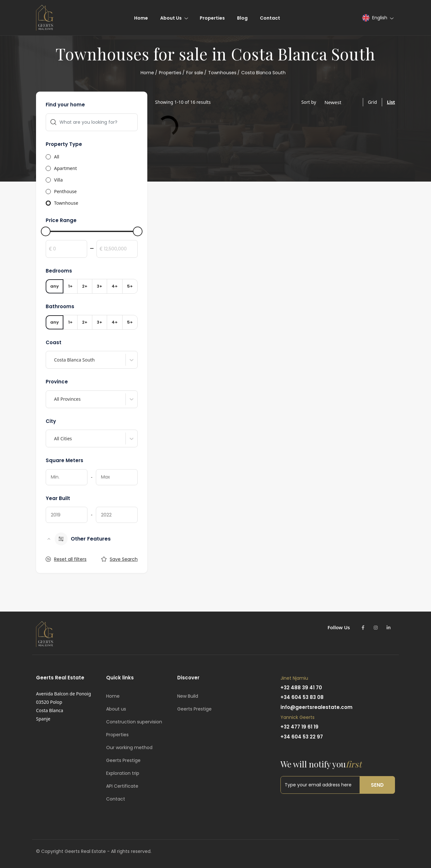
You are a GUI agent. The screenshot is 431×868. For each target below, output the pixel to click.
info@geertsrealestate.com (316, 707)
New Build (188, 696)
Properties (170, 73)
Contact (116, 799)
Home (147, 73)
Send (377, 785)
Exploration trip (123, 773)
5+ (130, 286)
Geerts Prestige (123, 760)
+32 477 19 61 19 (299, 727)
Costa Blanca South (263, 73)
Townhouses (222, 73)
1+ (70, 286)
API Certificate (122, 786)
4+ (115, 286)
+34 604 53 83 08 (302, 697)
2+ (85, 286)
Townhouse (66, 203)
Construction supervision (134, 722)
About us (116, 709)
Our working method (129, 747)
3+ (100, 286)
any (55, 286)
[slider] (46, 231)
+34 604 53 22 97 (302, 737)
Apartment (65, 168)
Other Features (83, 539)
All (57, 157)
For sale (195, 73)
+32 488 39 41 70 (301, 688)
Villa (58, 180)
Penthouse (65, 191)
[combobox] (55, 360)
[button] (378, 18)
